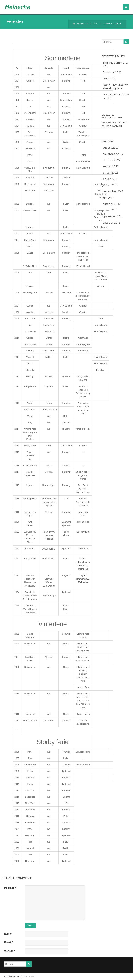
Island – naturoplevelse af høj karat (115, 87)
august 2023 (111, 148)
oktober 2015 (111, 204)
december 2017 (113, 191)
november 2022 (113, 154)
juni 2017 (108, 198)
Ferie (94, 24)
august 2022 (111, 166)
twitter (117, 977)
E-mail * (9, 942)
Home (79, 24)
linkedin (109, 977)
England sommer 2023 (115, 64)
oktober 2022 (111, 160)
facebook (125, 977)
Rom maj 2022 (112, 72)
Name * (8, 934)
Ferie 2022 (109, 79)
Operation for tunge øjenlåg (116, 96)
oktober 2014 (111, 223)
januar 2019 (110, 179)
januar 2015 (110, 210)
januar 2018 (110, 185)
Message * (10, 888)
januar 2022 (110, 173)
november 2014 (113, 216)
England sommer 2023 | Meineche (83, 579)
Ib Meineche (29, 976)
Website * (10, 951)
